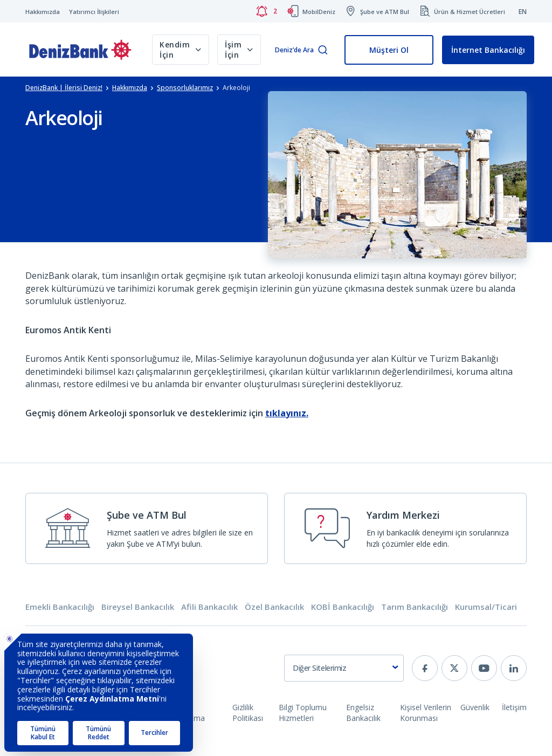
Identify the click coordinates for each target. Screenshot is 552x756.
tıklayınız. (287, 413)
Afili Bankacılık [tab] (209, 607)
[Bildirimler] (266, 11)
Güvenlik (475, 707)
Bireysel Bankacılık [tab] (138, 607)
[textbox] (344, 668)
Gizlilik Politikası (248, 713)
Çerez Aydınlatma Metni (185, 718)
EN (523, 12)
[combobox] (344, 668)
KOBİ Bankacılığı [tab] (343, 607)
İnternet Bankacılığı (488, 50)
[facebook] (425, 668)
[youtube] (484, 668)
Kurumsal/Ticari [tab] (486, 607)
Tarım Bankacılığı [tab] (415, 607)
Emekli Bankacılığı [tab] (60, 607)
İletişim (514, 707)
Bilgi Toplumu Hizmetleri (303, 713)
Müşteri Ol (389, 50)
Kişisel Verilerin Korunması (426, 713)
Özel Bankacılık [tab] (274, 607)
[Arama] (323, 50)
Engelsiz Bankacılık (363, 713)
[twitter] (454, 668)
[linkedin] (514, 668)
